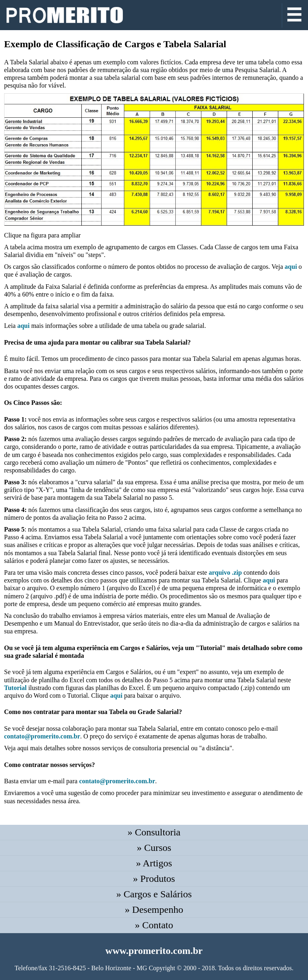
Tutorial (15, 688)
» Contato (154, 925)
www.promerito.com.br (154, 951)
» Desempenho (154, 910)
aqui (291, 267)
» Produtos (154, 879)
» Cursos (154, 848)
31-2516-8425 (67, 968)
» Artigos (154, 863)
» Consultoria (154, 832)
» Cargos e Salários (154, 894)
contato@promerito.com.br (42, 736)
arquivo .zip (225, 572)
